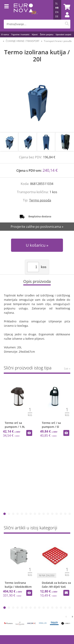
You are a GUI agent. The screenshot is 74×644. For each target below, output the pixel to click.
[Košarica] (66, 7)
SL (57, 3)
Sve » (67, 369)
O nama (5, 34)
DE (57, 16)
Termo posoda (40, 200)
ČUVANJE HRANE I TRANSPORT (23, 41)
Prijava (65, 19)
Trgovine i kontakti (20, 34)
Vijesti (35, 34)
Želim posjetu (47, 34)
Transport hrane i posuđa (58, 41)
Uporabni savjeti (63, 34)
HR (57, 8)
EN (57, 12)
